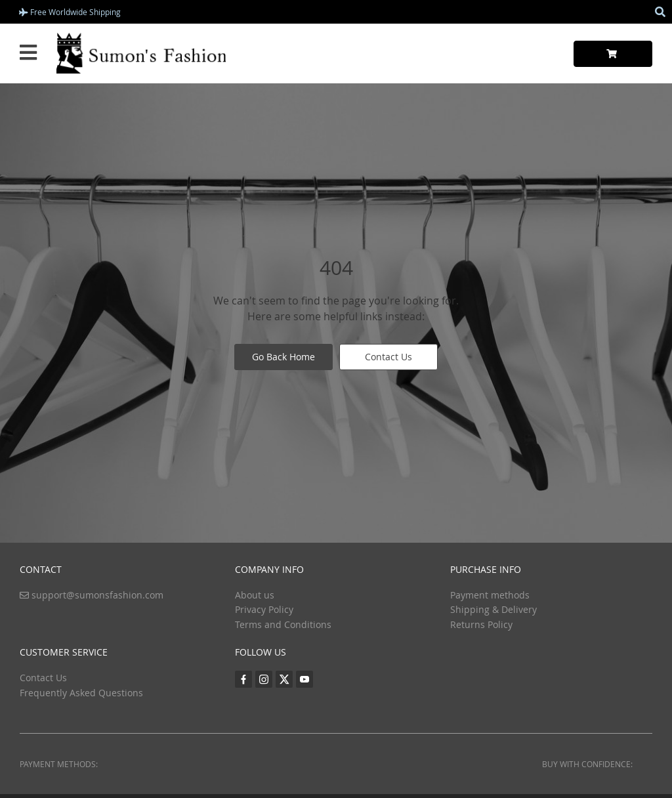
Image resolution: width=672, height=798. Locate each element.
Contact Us (388, 357)
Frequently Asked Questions (81, 693)
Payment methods (490, 595)
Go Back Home (283, 357)
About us (255, 595)
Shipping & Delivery (493, 609)
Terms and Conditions (283, 624)
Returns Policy (481, 624)
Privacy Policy (264, 609)
